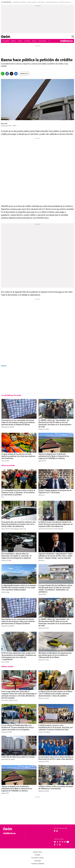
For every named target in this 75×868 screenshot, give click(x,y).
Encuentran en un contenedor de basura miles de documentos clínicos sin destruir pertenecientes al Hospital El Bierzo (18, 422)
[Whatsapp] (3, 74)
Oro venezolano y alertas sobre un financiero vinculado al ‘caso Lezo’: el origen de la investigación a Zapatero (16, 556)
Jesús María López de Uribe (9, 700)
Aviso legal (37, 861)
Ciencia (34, 41)
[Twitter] (12, 74)
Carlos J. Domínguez (44, 732)
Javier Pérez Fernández (8, 759)
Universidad (42, 41)
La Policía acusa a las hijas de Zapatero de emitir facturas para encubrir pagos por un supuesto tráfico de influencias (56, 524)
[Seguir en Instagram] (65, 842)
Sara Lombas (5, 461)
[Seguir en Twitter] (58, 842)
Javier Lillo (23, 529)
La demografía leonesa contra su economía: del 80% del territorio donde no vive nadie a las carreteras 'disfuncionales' (19, 588)
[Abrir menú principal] (73, 37)
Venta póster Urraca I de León (65, 2)
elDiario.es (42, 495)
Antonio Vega (5, 592)
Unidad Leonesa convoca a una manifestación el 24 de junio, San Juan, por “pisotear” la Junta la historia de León (56, 727)
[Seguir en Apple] (57, 831)
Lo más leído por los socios (11, 395)
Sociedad (27, 41)
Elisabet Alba (42, 594)
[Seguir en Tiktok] (55, 845)
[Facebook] (7, 74)
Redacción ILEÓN (44, 429)
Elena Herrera (5, 529)
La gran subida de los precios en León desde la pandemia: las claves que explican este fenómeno (18, 456)
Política (13, 41)
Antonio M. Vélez (6, 560)
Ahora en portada (8, 465)
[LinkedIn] (16, 74)
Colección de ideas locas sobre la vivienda (18, 757)
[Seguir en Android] (55, 831)
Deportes (4, 366)
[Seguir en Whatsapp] (57, 845)
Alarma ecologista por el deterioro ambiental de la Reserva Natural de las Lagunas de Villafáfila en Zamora (54, 456)
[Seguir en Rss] (60, 845)
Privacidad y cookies (37, 858)
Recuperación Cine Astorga (52, 2)
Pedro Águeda (15, 529)
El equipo (37, 855)
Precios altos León (41, 2)
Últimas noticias (7, 667)
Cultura (20, 41)
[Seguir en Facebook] (60, 842)
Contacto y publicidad (38, 864)
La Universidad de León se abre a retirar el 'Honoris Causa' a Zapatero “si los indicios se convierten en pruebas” (18, 493)
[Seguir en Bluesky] (55, 842)
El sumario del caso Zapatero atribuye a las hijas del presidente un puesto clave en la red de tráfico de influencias (19, 524)
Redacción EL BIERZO (8, 427)
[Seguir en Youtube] (68, 842)
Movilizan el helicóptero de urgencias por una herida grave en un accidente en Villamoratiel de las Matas (55, 655)
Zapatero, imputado (32, 2)
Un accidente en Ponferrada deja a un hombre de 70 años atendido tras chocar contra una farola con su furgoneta (18, 727)
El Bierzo (51, 41)
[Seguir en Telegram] (62, 842)
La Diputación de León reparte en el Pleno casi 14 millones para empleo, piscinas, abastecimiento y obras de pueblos (55, 694)
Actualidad (6, 41)
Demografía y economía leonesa (20, 2)
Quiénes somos (37, 852)
